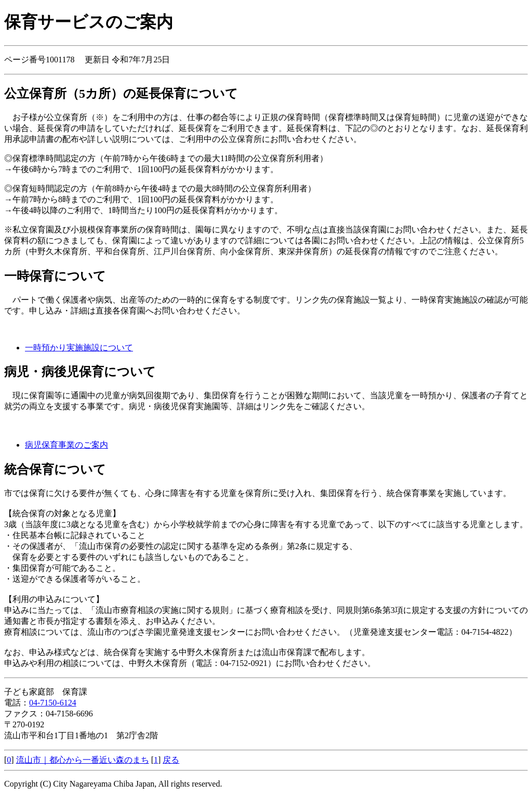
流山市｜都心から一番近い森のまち (83, 760)
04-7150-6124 (53, 703)
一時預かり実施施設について (79, 348)
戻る (171, 760)
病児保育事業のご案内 (66, 445)
